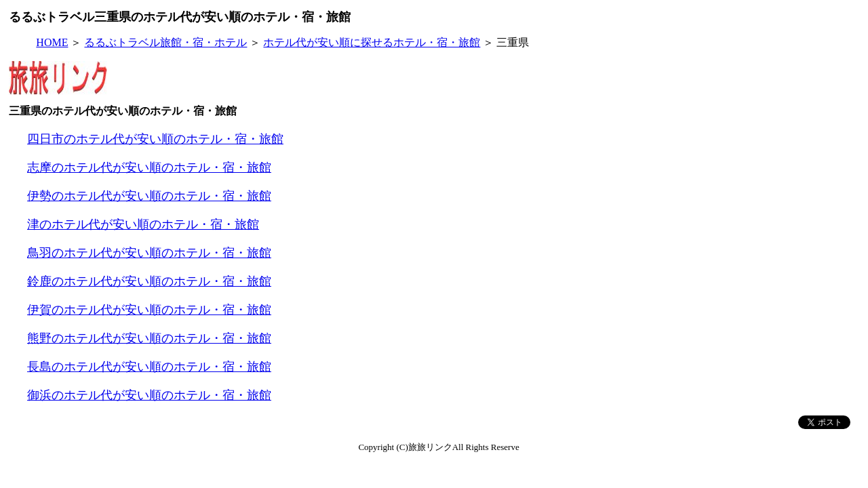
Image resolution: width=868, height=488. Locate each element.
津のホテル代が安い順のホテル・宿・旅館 (143, 224)
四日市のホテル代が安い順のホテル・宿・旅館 (155, 139)
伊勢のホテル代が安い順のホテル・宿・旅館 (149, 196)
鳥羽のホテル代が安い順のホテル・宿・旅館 (149, 253)
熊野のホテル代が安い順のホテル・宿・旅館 (149, 338)
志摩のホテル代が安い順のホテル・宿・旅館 (149, 167)
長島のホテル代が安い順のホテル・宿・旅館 (149, 367)
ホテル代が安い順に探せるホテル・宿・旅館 (372, 42)
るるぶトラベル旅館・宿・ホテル (165, 42)
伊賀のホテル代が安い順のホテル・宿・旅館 (149, 310)
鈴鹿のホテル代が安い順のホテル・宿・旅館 (149, 281)
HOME (52, 42)
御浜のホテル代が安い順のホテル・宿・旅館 (149, 395)
